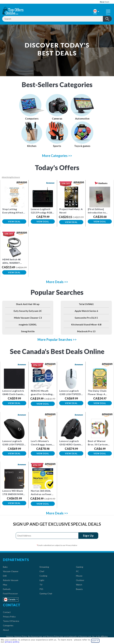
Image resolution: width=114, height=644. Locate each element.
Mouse (79, 576)
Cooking (43, 576)
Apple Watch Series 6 (86, 311)
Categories (8, 625)
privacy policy (12, 642)
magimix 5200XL (28, 324)
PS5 (41, 589)
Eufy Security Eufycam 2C (28, 311)
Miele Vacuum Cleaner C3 (28, 318)
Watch (79, 585)
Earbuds (7, 589)
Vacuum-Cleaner (11, 571)
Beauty (79, 589)
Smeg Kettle (28, 331)
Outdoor (80, 580)
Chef (42, 571)
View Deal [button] (14, 221)
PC (77, 571)
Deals (105, 2)
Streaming (44, 567)
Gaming (80, 567)
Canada (10, 599)
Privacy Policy (9, 617)
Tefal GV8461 (86, 304)
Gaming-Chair (46, 593)
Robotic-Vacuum (11, 580)
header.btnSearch (107, 19)
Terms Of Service (11, 621)
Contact (7, 612)
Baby (5, 567)
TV (41, 585)
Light (42, 580)
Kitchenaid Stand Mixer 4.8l (86, 324)
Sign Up (88, 536)
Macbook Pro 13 (86, 331)
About (6, 630)
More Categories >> (57, 156)
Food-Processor (10, 593)
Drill (5, 576)
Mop (5, 585)
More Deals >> (57, 282)
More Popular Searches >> (57, 340)
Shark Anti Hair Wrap (28, 304)
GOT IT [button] (95, 641)
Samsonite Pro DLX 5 (86, 318)
